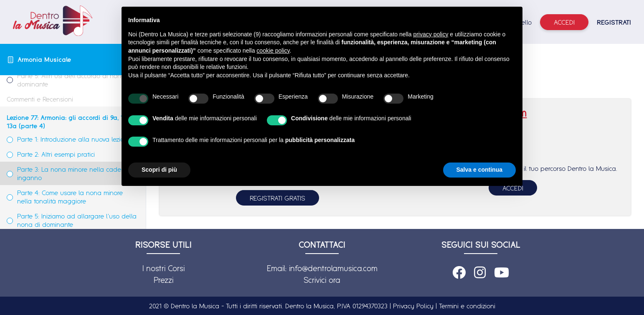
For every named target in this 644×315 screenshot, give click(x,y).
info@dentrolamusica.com (333, 268)
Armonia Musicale (44, 59)
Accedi (564, 22)
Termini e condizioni (467, 306)
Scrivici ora (322, 280)
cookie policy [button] (273, 51)
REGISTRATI (614, 22)
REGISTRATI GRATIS (278, 198)
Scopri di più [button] (159, 170)
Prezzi (164, 280)
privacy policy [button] (431, 34)
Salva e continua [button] (479, 170)
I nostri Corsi (164, 268)
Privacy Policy (413, 306)
